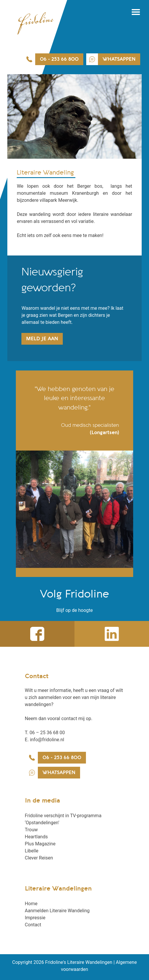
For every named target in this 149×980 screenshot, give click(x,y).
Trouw (31, 830)
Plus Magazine (40, 844)
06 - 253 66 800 (59, 59)
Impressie (35, 918)
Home (31, 904)
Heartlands (36, 837)
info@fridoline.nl (47, 740)
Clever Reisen (39, 858)
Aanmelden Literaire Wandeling (57, 911)
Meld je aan (42, 339)
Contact (33, 925)
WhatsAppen (119, 59)
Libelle (32, 851)
